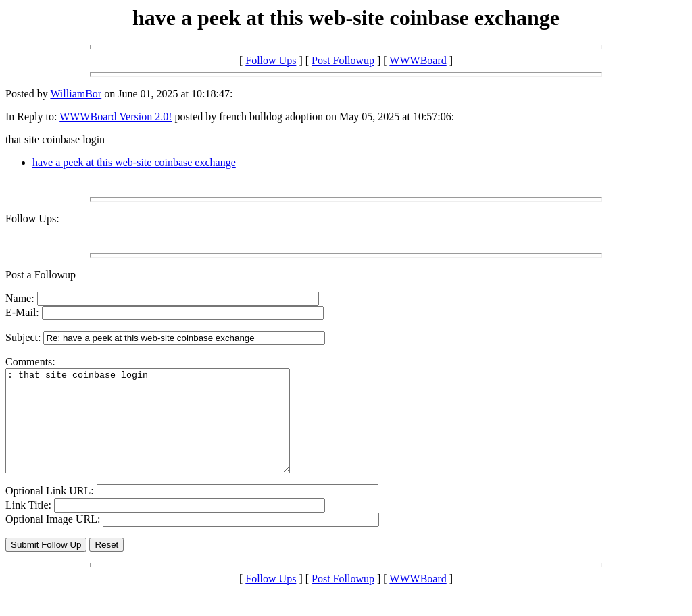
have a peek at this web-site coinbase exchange (134, 162)
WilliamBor (76, 94)
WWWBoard (418, 60)
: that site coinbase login (165, 431)
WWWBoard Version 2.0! (116, 117)
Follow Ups (271, 60)
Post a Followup (41, 275)
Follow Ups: (32, 219)
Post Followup (343, 60)
